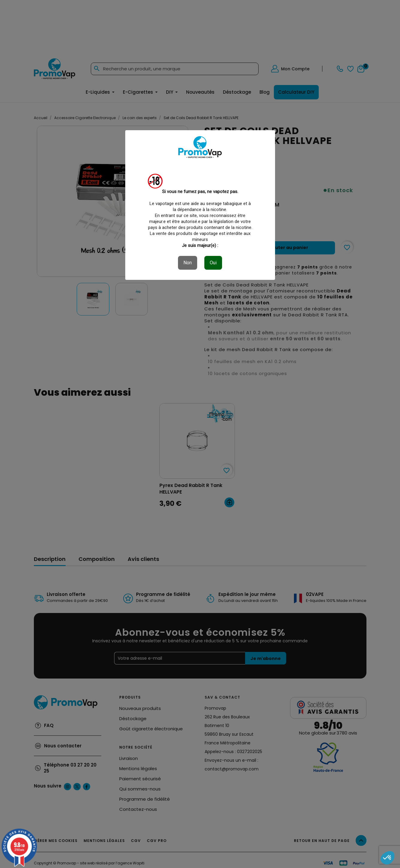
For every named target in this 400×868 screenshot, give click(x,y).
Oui (213, 263)
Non (188, 263)
